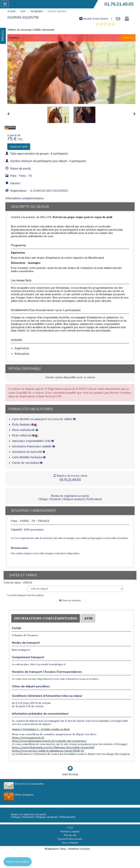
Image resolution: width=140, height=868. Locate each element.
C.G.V (70, 828)
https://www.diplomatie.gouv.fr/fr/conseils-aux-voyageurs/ (49, 741)
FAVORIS (3, 36)
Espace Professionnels (70, 839)
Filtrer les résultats (70, 601)
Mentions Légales (70, 832)
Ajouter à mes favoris (94, 19)
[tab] (105, 24)
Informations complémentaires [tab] (25, 198)
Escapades (36, 11)
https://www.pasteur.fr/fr (28, 738)
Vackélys (85, 849)
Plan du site (70, 835)
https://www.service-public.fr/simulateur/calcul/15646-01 (48, 751)
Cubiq (62, 849)
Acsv (23, 11)
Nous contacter (70, 843)
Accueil (11, 11)
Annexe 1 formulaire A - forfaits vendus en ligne (41, 729)
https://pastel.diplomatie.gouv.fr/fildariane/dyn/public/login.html (53, 747)
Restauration (19, 548)
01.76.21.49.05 (119, 4)
